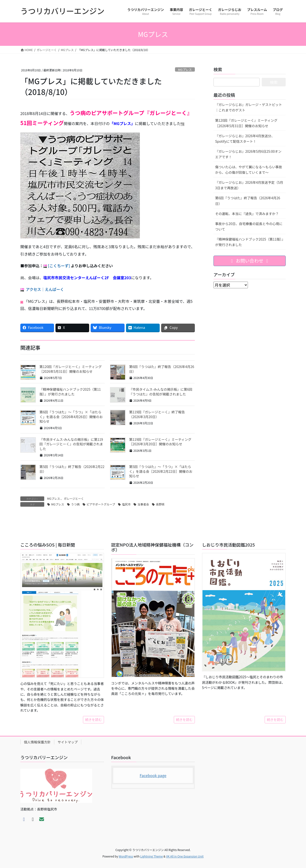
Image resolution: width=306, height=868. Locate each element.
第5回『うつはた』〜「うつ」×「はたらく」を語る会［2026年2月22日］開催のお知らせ (161, 471)
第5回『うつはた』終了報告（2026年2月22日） (72, 469)
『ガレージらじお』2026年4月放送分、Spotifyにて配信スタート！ (245, 139)
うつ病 (75, 504)
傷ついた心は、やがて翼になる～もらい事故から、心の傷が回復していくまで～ (249, 170)
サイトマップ (68, 742)
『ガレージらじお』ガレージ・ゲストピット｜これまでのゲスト (249, 107)
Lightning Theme (151, 856)
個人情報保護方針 (37, 742)
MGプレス (185, 70)
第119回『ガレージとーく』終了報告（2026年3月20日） (157, 414)
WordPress (126, 856)
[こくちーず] (59, 266)
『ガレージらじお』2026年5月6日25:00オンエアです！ (248, 154)
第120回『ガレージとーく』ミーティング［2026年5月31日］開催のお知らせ (71, 369)
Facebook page (153, 775)
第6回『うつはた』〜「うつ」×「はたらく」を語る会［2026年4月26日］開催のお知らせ (71, 417)
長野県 (160, 504)
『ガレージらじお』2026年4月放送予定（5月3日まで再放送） (249, 185)
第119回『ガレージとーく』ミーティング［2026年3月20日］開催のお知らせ (160, 442)
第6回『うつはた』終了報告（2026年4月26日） (162, 369)
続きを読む (93, 720)
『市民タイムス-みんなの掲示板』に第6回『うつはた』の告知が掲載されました (161, 392)
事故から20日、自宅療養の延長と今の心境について (249, 226)
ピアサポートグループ (101, 504)
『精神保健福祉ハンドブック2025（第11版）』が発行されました (70, 392)
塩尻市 (126, 504)
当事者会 (143, 504)
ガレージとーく (74, 498)
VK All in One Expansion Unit (185, 856)
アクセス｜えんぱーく (45, 289)
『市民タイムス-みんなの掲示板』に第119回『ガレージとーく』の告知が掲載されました (71, 444)
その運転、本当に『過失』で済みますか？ (247, 214)
